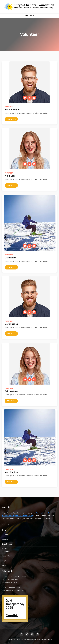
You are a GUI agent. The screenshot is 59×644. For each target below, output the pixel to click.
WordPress (48, 640)
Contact (4, 565)
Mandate (5, 539)
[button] (29, 16)
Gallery (4, 549)
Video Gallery (6, 551)
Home (4, 530)
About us (5, 535)
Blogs (4, 561)
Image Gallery (7, 556)
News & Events (7, 544)
